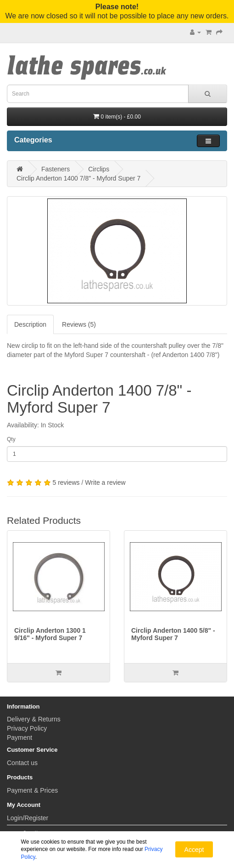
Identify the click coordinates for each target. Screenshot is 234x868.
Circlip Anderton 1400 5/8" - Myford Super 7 (173, 634)
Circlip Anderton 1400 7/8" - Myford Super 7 (78, 178)
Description (30, 324)
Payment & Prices (32, 790)
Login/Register (28, 818)
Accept (194, 850)
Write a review (105, 482)
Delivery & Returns (34, 719)
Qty (11, 439)
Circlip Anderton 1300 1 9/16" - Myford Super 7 (50, 634)
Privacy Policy (27, 728)
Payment (19, 738)
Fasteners (56, 169)
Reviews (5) (79, 324)
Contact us (22, 763)
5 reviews (66, 482)
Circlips (99, 169)
